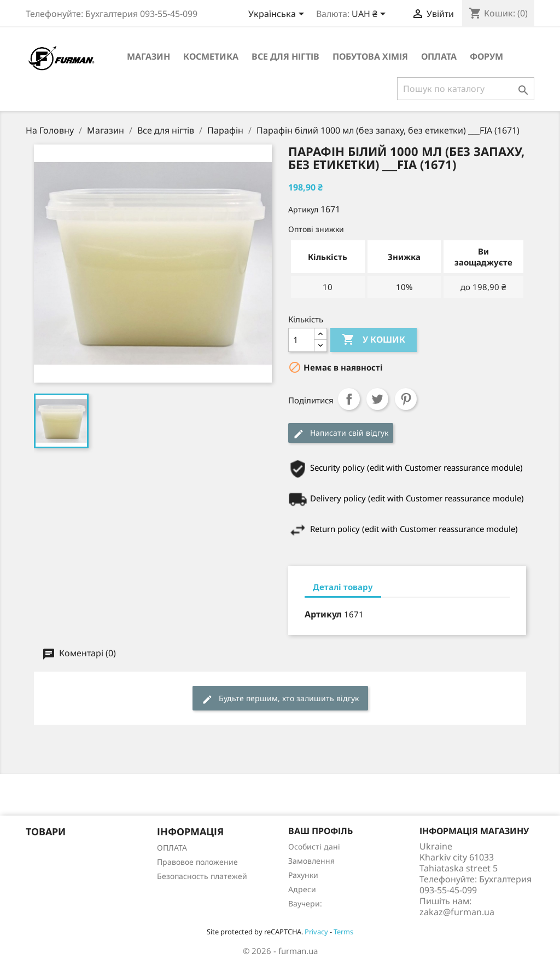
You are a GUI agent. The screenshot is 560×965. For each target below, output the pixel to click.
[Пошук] (466, 89)
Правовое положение (197, 862)
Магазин (148, 56)
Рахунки (303, 875)
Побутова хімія (370, 56)
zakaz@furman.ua (457, 912)
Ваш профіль (320, 831)
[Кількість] (301, 340)
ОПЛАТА (439, 56)
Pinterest (406, 399)
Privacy (316, 932)
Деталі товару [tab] (343, 587)
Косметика (211, 56)
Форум (486, 56)
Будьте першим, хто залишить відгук (280, 699)
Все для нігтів (285, 56)
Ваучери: (305, 903)
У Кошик (374, 340)
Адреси (302, 889)
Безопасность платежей (202, 876)
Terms (343, 932)
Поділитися (349, 399)
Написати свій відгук (341, 433)
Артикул (303, 209)
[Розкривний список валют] (371, 15)
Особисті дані (314, 846)
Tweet (377, 399)
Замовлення (311, 861)
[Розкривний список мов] (278, 15)
